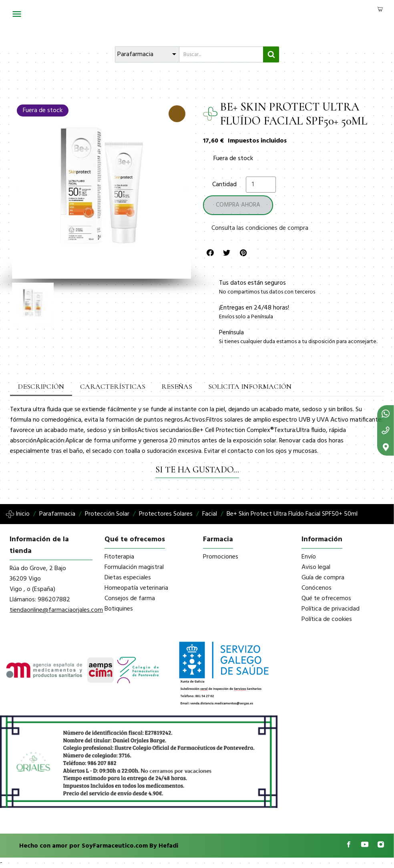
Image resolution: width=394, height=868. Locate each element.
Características (104, 387)
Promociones (221, 557)
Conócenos (317, 588)
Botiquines (119, 609)
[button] (17, 189)
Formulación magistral (134, 567)
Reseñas (163, 387)
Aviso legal (316, 567)
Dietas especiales (128, 578)
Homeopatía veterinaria (136, 588)
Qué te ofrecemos (326, 599)
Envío (309, 557)
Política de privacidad (331, 609)
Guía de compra (323, 578)
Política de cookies (327, 619)
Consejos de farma (130, 599)
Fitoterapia (119, 557)
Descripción (39, 387)
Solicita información (229, 387)
